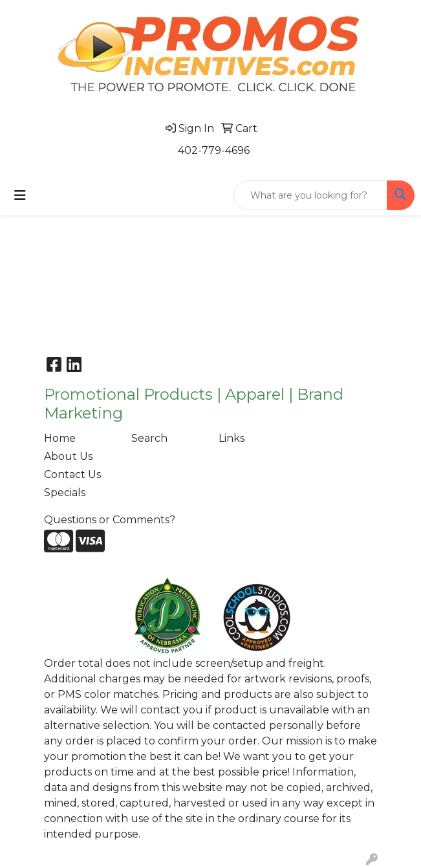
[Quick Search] (310, 195)
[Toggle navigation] (20, 195)
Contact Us (72, 474)
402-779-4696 (214, 150)
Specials (65, 493)
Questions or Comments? (110, 520)
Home (60, 438)
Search (149, 438)
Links (232, 438)
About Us (68, 456)
